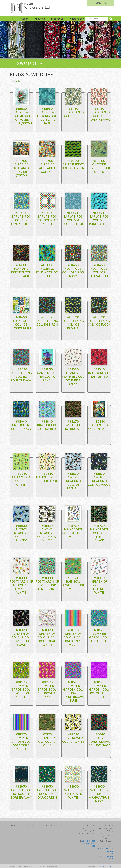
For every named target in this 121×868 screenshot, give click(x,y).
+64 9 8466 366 (89, 841)
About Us (40, 19)
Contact (64, 826)
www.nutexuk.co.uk (105, 849)
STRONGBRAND (106, 866)
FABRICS (25, 19)
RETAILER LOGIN (101, 3)
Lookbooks (57, 19)
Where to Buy (77, 19)
